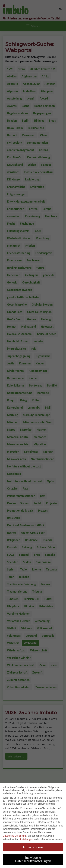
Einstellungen (26, 836)
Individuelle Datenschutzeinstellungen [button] (33, 856)
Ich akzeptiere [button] (33, 844)
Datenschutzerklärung (15, 833)
